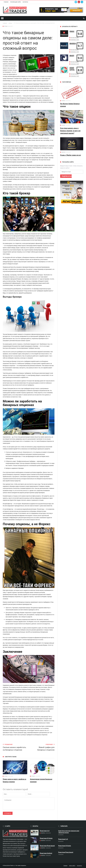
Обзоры (63, 151)
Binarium (73, 43)
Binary (72, 55)
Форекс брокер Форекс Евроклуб (47, 846)
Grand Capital (72, 68)
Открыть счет (75, 40)
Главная (6, 2)
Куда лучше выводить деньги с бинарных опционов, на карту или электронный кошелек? (70, 130)
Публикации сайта (15, 2)
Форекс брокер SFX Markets (46, 838)
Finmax (72, 31)
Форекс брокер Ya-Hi (45, 831)
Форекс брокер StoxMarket (46, 853)
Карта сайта (72, 866)
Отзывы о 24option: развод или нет (71, 154)
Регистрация (75, 38)
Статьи (6, 26)
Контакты (25, 2)
